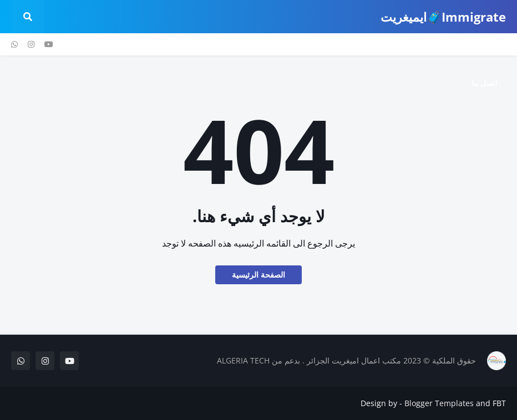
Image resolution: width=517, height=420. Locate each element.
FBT (499, 403)
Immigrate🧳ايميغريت (443, 17)
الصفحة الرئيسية (258, 275)
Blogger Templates (439, 403)
